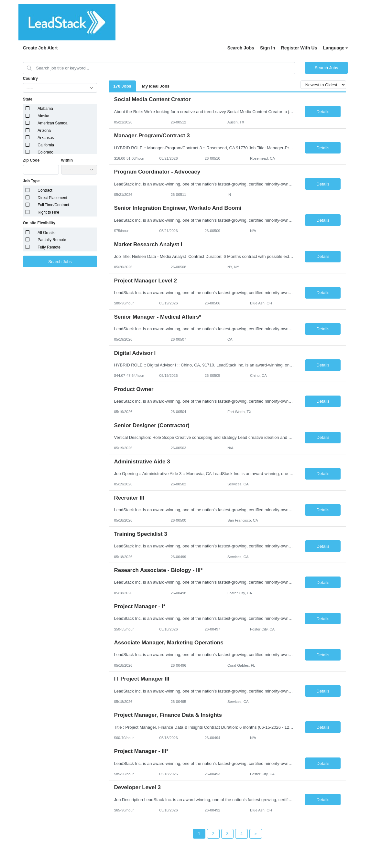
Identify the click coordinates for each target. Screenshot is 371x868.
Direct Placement (52, 198)
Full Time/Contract (53, 205)
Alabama (45, 109)
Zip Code (31, 160)
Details (323, 112)
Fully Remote (49, 247)
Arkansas (46, 138)
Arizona (44, 131)
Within (67, 160)
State (28, 99)
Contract (45, 190)
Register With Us (299, 48)
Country (30, 79)
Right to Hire (48, 212)
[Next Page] (256, 834)
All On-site (46, 233)
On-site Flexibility (39, 223)
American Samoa (52, 123)
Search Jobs (241, 48)
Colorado (45, 152)
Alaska (43, 116)
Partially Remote (52, 240)
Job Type (31, 181)
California (46, 145)
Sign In (268, 48)
